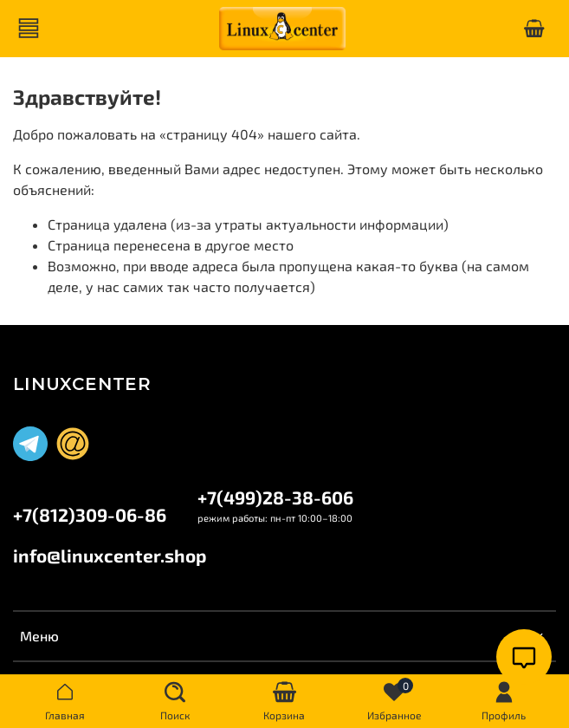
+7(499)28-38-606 (275, 497)
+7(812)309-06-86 (90, 514)
